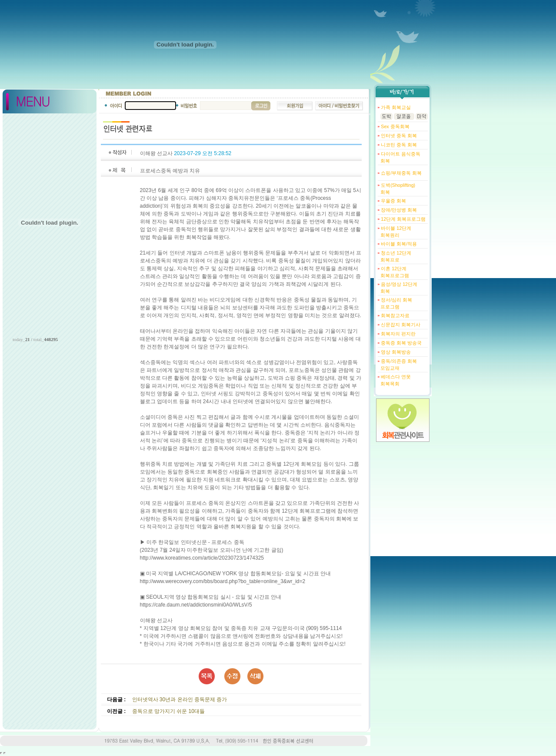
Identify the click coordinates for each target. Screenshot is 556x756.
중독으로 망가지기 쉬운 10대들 (168, 711)
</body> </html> (5, 753)
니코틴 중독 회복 (398, 145)
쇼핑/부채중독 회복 (401, 173)
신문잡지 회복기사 (400, 325)
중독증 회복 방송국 (401, 343)
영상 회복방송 (395, 352)
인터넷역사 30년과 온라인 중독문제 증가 (180, 700)
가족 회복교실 (395, 107)
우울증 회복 (393, 201)
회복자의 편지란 (398, 334)
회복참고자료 (395, 315)
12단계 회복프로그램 (403, 219)
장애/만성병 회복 (398, 210)
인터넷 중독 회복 (398, 136)
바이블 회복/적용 (398, 244)
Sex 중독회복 (394, 126)
